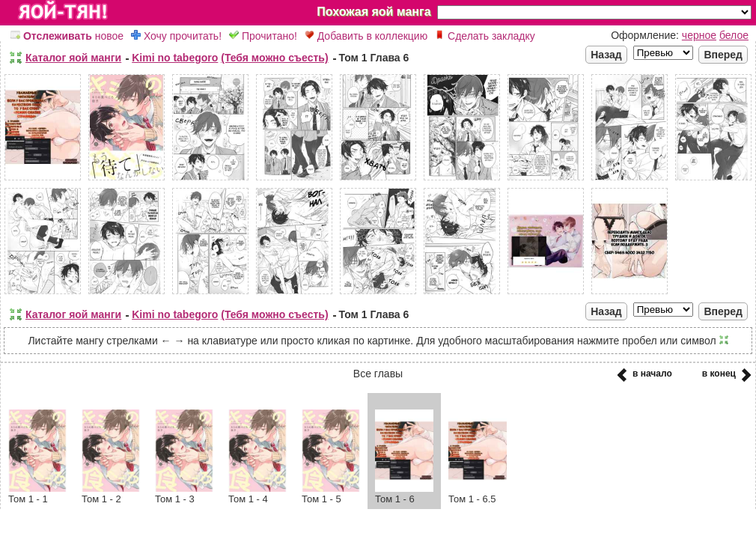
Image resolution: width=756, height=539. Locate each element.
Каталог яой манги (73, 58)
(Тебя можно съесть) (274, 58)
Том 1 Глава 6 (374, 58)
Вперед (723, 55)
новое (67, 36)
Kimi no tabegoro (175, 58)
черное (699, 35)
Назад (606, 55)
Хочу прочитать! (176, 36)
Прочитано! (263, 36)
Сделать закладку (485, 36)
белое (734, 35)
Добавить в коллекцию (366, 36)
